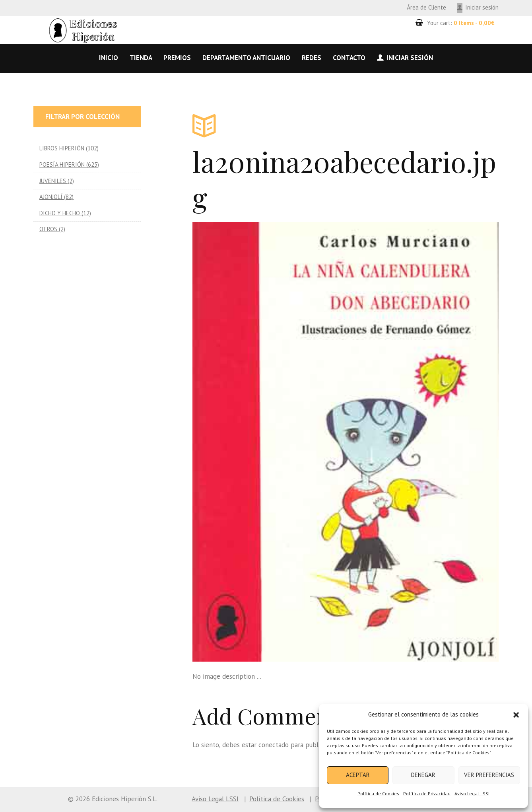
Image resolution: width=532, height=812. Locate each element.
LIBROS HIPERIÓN (62, 148)
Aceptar (358, 775)
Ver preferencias (489, 775)
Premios (177, 58)
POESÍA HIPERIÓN (62, 165)
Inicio (109, 58)
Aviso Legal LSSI (472, 794)
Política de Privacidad (427, 794)
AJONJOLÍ (51, 197)
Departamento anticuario (246, 58)
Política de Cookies (378, 794)
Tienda (141, 58)
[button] (516, 715)
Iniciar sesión (482, 7)
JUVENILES (53, 181)
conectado (274, 745)
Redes (312, 58)
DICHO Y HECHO (60, 213)
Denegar (423, 775)
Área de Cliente (426, 7)
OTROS (48, 229)
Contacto (349, 58)
